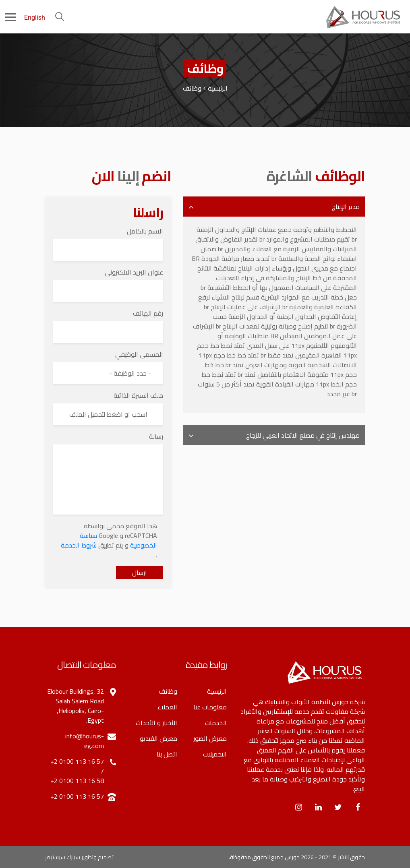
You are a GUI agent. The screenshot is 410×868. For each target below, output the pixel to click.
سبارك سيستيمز (63, 857)
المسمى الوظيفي (139, 354)
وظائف (168, 691)
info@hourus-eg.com (85, 741)
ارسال (140, 572)
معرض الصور (210, 738)
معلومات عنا (210, 707)
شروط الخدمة (79, 545)
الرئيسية (218, 88)
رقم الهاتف (148, 313)
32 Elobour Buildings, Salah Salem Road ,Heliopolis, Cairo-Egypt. (76, 706)
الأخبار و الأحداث (156, 723)
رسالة (156, 436)
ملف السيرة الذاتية (138, 395)
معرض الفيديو (158, 738)
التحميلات (215, 754)
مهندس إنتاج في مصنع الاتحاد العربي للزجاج (303, 435)
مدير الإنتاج (346, 207)
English (35, 18)
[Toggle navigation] (5, 17)
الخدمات (216, 723)
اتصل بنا (167, 754)
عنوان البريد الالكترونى (134, 272)
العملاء (167, 707)
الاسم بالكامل (145, 231)
